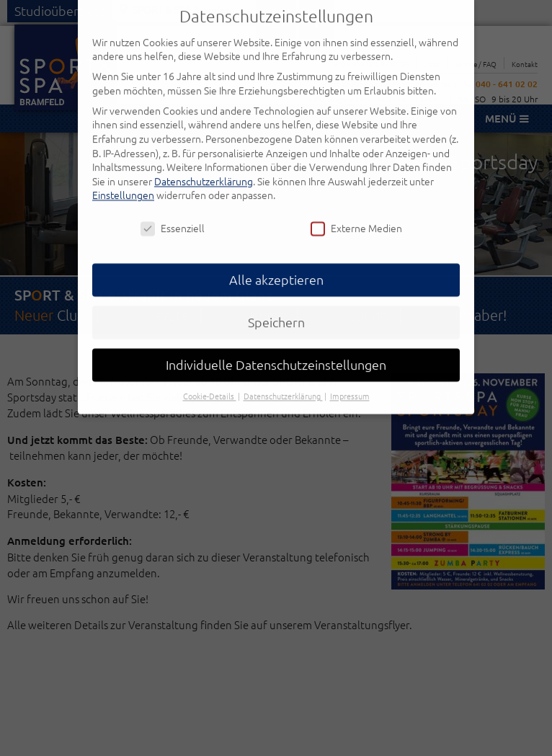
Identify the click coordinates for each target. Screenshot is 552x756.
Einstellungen (123, 179)
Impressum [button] (350, 381)
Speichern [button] (276, 307)
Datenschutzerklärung (204, 165)
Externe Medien (356, 213)
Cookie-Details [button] (210, 381)
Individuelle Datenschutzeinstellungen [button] (276, 349)
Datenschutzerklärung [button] (283, 381)
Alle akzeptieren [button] (276, 264)
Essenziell (173, 213)
